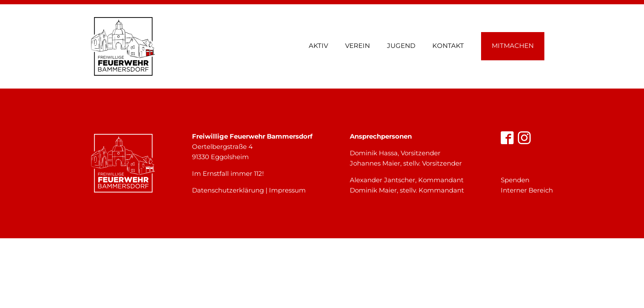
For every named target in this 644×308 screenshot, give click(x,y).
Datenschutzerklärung (228, 190)
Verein (357, 46)
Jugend (401, 46)
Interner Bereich (527, 190)
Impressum (287, 190)
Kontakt (448, 46)
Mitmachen (513, 46)
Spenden (515, 180)
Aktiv (318, 46)
